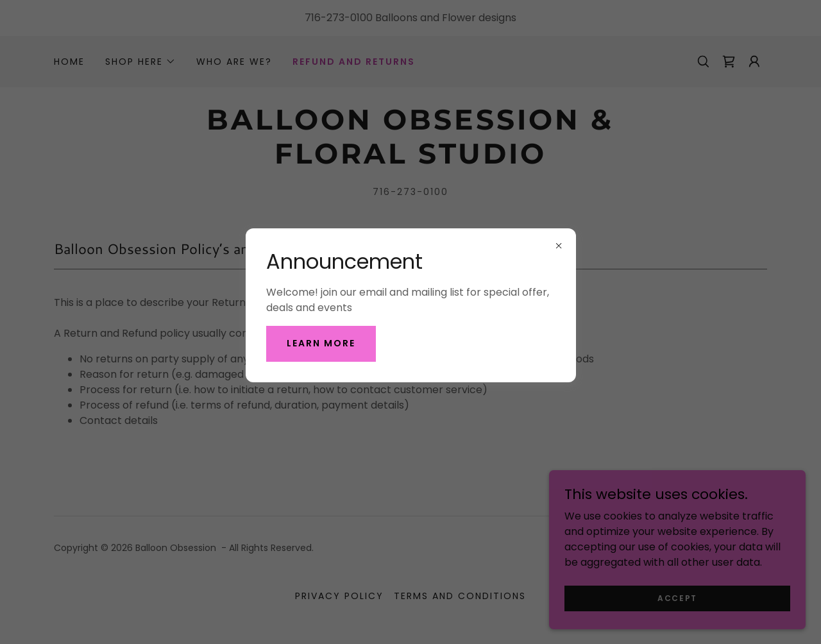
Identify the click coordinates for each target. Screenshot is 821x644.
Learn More (321, 343)
